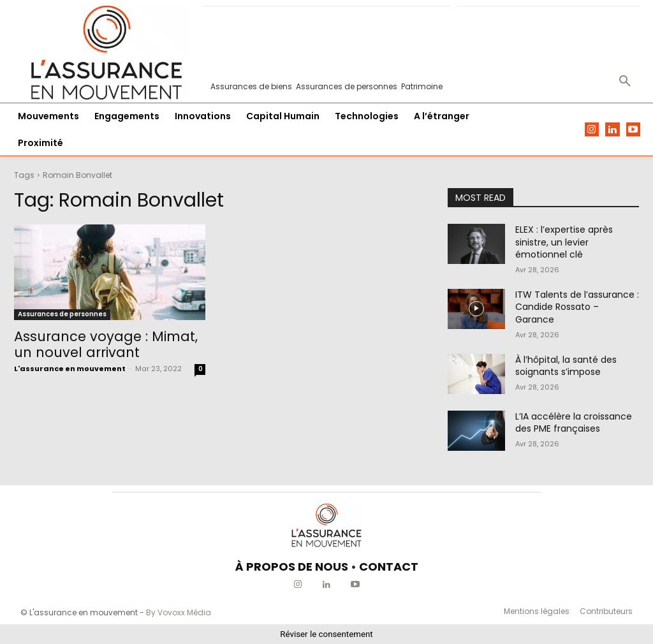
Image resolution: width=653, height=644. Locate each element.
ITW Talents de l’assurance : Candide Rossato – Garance (577, 307)
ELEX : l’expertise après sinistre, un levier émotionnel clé (564, 242)
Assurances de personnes (62, 314)
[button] (625, 82)
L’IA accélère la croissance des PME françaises (574, 423)
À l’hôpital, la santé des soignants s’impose (566, 366)
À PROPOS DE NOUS (292, 567)
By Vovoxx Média (179, 612)
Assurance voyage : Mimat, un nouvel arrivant (106, 344)
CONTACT (389, 567)
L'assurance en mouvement (70, 369)
